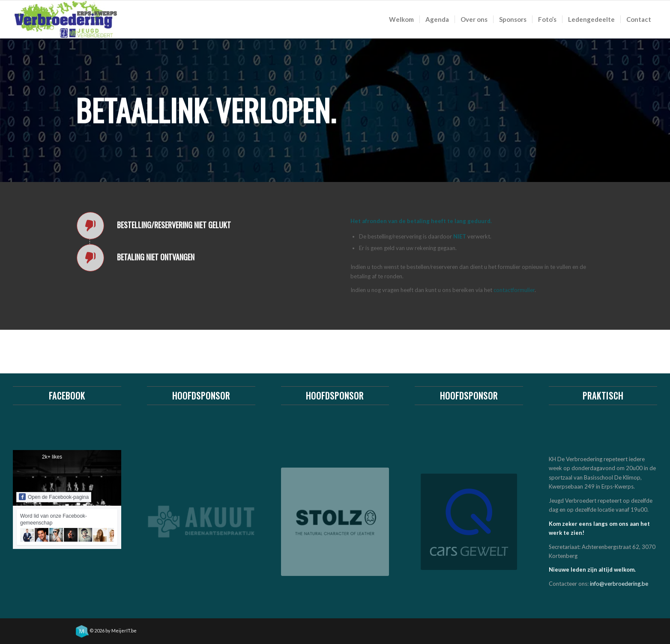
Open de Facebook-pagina (54, 497)
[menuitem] (401, 19)
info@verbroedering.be (619, 584)
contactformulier (514, 290)
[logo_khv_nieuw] (66, 19)
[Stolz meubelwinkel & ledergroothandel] (335, 522)
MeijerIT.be (124, 631)
